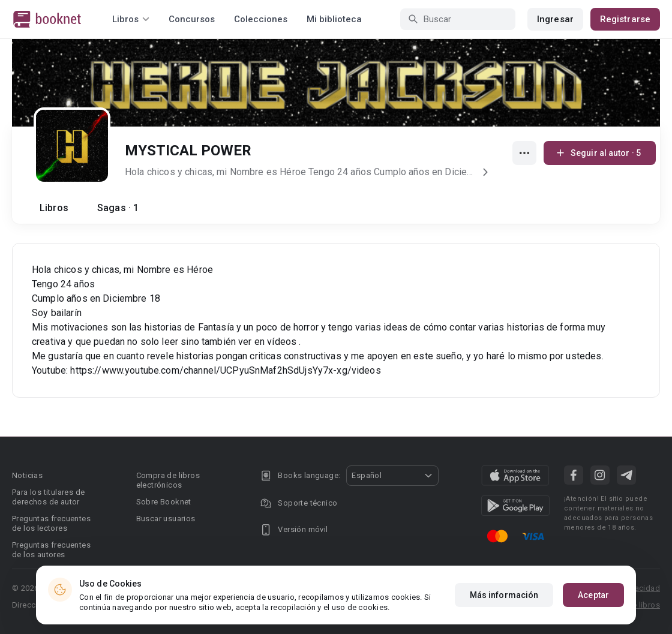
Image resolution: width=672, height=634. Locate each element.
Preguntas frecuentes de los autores (51, 550)
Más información (504, 595)
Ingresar (555, 19)
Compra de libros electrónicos (168, 480)
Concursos (192, 19)
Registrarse (625, 19)
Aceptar (593, 595)
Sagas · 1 (118, 208)
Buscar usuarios (166, 519)
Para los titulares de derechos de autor (48, 497)
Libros (54, 208)
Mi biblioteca (334, 19)
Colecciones (261, 19)
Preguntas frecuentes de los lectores (51, 523)
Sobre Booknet (164, 502)
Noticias (27, 475)
